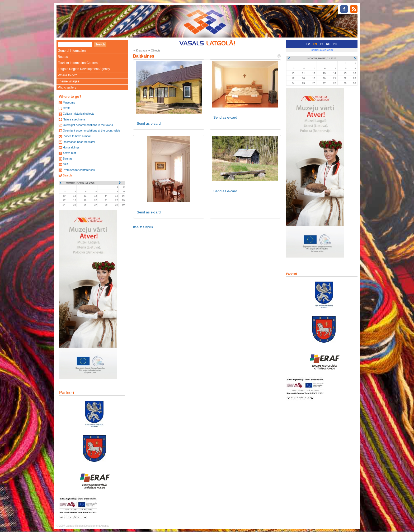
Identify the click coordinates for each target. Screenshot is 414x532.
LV (308, 44)
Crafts (67, 108)
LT (322, 44)
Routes (63, 57)
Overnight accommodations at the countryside (91, 130)
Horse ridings (71, 147)
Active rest (69, 153)
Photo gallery (67, 87)
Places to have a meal (77, 136)
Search (67, 175)
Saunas (68, 158)
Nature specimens (74, 119)
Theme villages (69, 81)
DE (335, 44)
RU (328, 44)
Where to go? (67, 75)
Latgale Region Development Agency (84, 69)
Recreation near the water (79, 142)
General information (72, 51)
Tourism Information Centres (78, 63)
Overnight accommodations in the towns (88, 125)
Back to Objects (143, 227)
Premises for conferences (79, 170)
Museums (69, 102)
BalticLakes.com (322, 50)
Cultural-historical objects (79, 114)
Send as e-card (149, 123)
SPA (66, 164)
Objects (156, 50)
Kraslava (141, 50)
